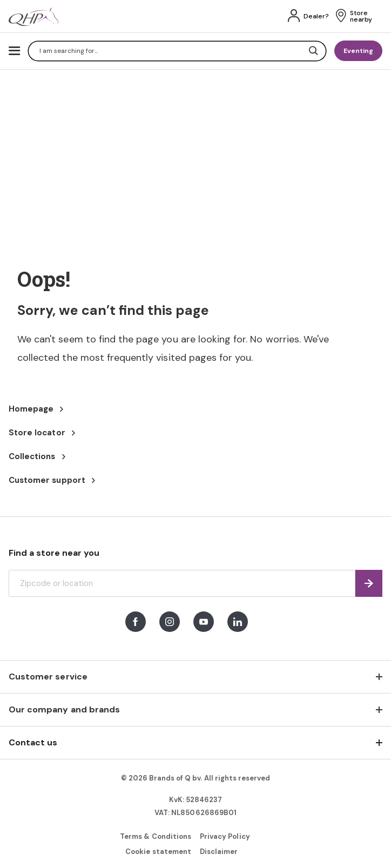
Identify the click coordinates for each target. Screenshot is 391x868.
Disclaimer (219, 852)
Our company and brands (64, 709)
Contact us (33, 742)
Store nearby (361, 16)
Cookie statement (158, 852)
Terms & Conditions (156, 836)
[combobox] (177, 51)
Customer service (48, 677)
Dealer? (316, 16)
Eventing (358, 51)
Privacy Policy (225, 836)
